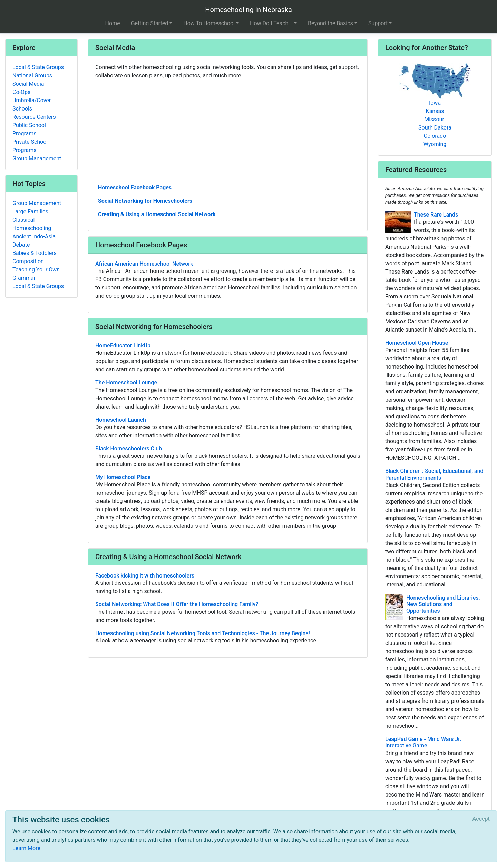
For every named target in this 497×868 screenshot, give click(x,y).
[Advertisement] (228, 131)
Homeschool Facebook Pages (135, 187)
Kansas (435, 111)
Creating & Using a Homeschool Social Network (157, 214)
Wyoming (435, 144)
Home (113, 23)
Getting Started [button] (150, 23)
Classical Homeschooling (32, 224)
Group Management (37, 158)
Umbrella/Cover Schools (32, 104)
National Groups (32, 75)
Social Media (28, 84)
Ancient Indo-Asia (34, 236)
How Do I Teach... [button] (271, 23)
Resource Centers (34, 117)
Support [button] (378, 23)
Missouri (435, 119)
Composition (28, 261)
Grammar (24, 278)
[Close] (481, 819)
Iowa (435, 103)
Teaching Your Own (36, 270)
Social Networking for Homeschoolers (145, 201)
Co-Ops (21, 92)
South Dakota (435, 128)
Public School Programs (29, 129)
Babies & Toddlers (35, 253)
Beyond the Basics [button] (330, 23)
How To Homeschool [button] (209, 23)
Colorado (435, 136)
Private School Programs (30, 146)
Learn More (26, 848)
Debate (21, 245)
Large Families (30, 212)
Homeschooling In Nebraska (248, 10)
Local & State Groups (38, 67)
